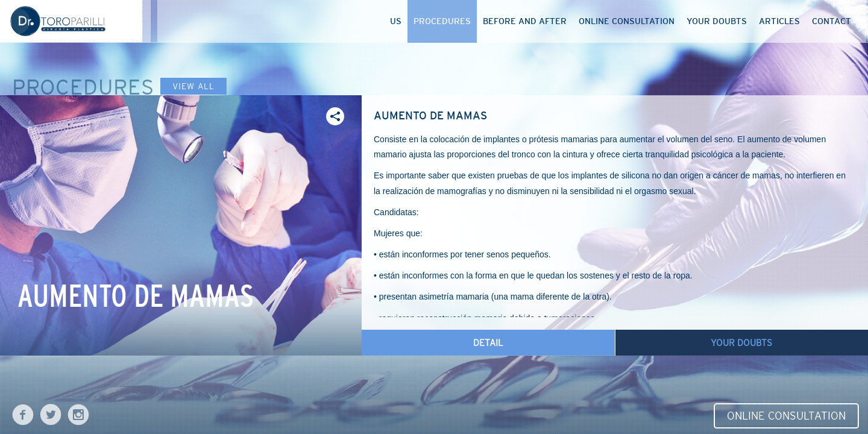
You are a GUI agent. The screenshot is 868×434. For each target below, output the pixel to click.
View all (193, 86)
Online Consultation (786, 416)
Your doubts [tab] (741, 343)
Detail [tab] (488, 343)
